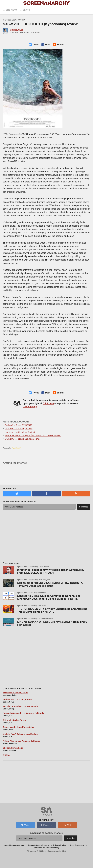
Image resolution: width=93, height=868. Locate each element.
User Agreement (77, 845)
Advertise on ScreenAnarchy (47, 848)
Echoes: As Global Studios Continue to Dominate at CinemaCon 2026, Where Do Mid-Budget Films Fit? (48, 597)
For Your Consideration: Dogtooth (20, 432)
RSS (67, 825)
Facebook (46, 825)
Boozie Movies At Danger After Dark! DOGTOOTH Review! (33, 435)
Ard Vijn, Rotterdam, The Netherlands (21, 706)
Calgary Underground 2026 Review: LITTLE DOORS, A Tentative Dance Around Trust (50, 584)
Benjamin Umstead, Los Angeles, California (23, 713)
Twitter (26, 825)
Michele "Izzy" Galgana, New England (21, 734)
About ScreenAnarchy (14, 845)
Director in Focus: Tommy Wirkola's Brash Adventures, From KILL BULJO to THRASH (50, 571)
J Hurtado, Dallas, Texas (14, 720)
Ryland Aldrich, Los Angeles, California (21, 741)
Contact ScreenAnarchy (39, 845)
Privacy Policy (59, 845)
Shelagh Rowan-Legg (13, 748)
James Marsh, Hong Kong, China (18, 727)
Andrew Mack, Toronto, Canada (18, 699)
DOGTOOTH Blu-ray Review (19, 429)
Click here (48, 403)
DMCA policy (30, 407)
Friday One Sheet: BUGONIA (19, 425)
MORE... (7, 755)
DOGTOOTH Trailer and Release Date (23, 439)
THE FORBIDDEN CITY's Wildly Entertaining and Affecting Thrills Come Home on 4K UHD (52, 610)
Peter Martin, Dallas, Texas (15, 692)
